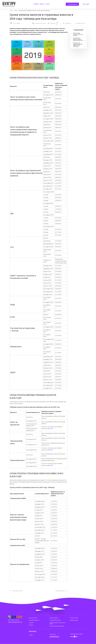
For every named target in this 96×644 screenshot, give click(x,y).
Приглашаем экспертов (34, 620)
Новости (42, 4)
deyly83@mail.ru (54, 637)
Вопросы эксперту (33, 618)
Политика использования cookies (57, 626)
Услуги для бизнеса (72, 5)
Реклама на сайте (74, 618)
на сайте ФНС (49, 429)
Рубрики (36, 4)
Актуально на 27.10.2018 (39, 23)
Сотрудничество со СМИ (55, 620)
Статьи (47, 4)
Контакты (31, 625)
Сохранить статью (80, 23)
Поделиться (67, 23)
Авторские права (74, 620)
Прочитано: (54, 23)
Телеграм (31, 623)
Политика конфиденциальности (15, 622)
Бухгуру (18, 23)
